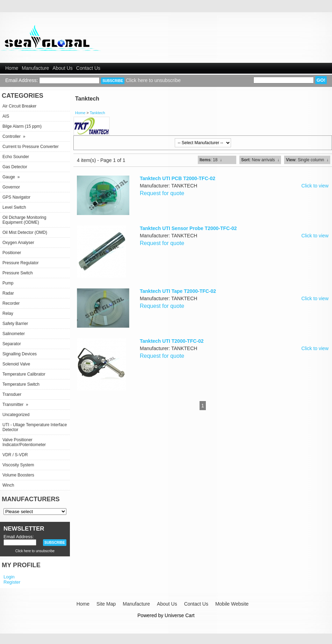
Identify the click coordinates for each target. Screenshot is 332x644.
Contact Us (88, 68)
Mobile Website (232, 604)
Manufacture (35, 68)
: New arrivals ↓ (260, 160)
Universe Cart (180, 615)
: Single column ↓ (307, 160)
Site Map (106, 604)
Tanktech (98, 113)
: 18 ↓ (211, 160)
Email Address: (21, 80)
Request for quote (162, 193)
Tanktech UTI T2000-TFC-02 (172, 341)
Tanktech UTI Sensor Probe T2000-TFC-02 (188, 228)
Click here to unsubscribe (153, 80)
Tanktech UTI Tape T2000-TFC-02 (178, 291)
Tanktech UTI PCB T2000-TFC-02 (178, 178)
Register (12, 582)
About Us (63, 68)
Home (12, 68)
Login (9, 577)
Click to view (315, 186)
